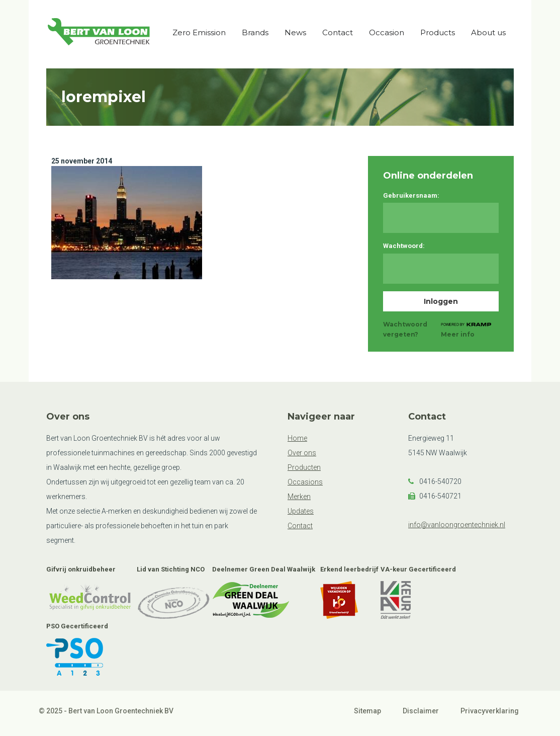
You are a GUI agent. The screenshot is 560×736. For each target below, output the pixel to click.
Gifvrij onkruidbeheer (81, 569)
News (295, 32)
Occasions (305, 482)
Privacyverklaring (490, 711)
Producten (304, 467)
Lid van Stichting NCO (171, 569)
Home (297, 438)
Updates (301, 511)
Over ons (302, 453)
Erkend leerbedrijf (349, 569)
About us (488, 32)
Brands (255, 32)
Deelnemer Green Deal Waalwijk (264, 569)
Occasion (387, 32)
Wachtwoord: (404, 246)
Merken (299, 497)
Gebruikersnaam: (411, 195)
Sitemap (367, 711)
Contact (338, 32)
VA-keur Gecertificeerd (418, 569)
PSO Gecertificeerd (77, 626)
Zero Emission (199, 32)
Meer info (458, 334)
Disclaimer (421, 711)
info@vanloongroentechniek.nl (457, 525)
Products (438, 32)
